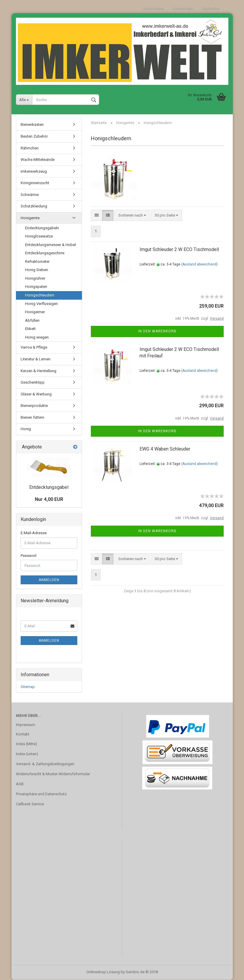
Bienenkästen (32, 125)
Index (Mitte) (27, 744)
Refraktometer (37, 262)
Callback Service (30, 804)
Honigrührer (35, 278)
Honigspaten (36, 287)
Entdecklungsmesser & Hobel (50, 245)
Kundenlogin (183, 9)
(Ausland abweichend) (199, 264)
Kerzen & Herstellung (39, 371)
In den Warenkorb (157, 331)
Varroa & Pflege (34, 348)
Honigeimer (35, 312)
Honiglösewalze (39, 236)
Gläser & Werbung (36, 394)
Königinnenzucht (35, 183)
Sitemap (28, 687)
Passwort (29, 556)
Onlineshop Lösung (103, 972)
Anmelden (49, 580)
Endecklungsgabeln (42, 228)
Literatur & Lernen (36, 359)
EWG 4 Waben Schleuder (165, 449)
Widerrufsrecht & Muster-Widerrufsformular (53, 774)
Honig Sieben (37, 270)
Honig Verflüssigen (41, 304)
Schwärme (30, 195)
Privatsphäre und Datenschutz (41, 794)
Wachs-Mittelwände (38, 160)
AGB (20, 784)
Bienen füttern (32, 417)
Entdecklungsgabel (49, 487)
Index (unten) (27, 754)
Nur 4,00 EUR (49, 500)
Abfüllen (32, 320)
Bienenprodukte (34, 406)
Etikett (30, 329)
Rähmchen (30, 148)
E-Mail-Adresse (34, 533)
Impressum (26, 725)
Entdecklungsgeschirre (45, 253)
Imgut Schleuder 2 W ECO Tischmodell (179, 250)
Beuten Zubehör (34, 137)
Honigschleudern (40, 295)
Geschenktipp (33, 383)
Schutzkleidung (34, 206)
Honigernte (30, 218)
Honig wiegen (37, 337)
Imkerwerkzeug (34, 171)
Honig (26, 429)
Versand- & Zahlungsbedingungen (45, 764)
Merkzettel (211, 9)
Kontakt (23, 734)
